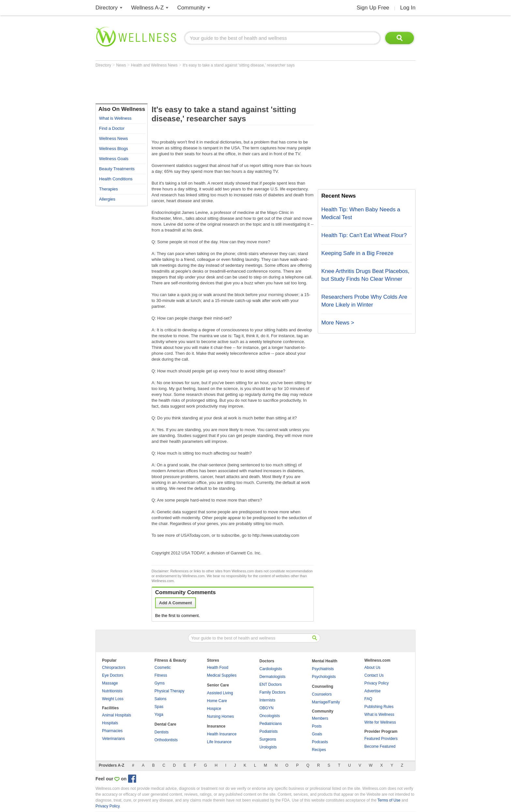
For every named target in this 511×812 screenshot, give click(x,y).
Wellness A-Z (148, 8)
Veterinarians (113, 739)
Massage (110, 683)
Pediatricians (271, 724)
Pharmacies (112, 731)
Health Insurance (222, 734)
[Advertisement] (214, 85)
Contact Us (374, 675)
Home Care (217, 701)
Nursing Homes (220, 716)
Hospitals (110, 723)
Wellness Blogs (114, 149)
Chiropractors (114, 668)
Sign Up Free (373, 8)
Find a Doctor (112, 128)
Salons (161, 699)
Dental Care (165, 724)
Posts (317, 726)
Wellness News (114, 138)
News (121, 65)
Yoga (159, 714)
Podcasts (320, 742)
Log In (408, 8)
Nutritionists (112, 691)
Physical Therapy (169, 691)
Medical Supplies (222, 675)
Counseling (322, 686)
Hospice (214, 709)
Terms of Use (389, 800)
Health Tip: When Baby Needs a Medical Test (361, 213)
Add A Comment (175, 603)
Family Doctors (272, 692)
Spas (159, 707)
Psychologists (324, 677)
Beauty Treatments (117, 169)
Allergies (107, 199)
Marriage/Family (326, 702)
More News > (338, 323)
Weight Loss (113, 699)
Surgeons (268, 739)
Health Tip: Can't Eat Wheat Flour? (364, 235)
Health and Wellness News (155, 65)
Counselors (322, 694)
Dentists (161, 732)
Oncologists (270, 716)
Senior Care (218, 685)
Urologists (268, 747)
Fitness (161, 675)
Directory (107, 8)
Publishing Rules (379, 707)
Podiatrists (269, 731)
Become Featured (380, 746)
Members (320, 718)
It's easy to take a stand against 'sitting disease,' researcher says (239, 65)
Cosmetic (163, 668)
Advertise (372, 691)
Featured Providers (381, 739)
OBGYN (266, 708)
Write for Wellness (380, 722)
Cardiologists (271, 669)
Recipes (319, 750)
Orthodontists (166, 740)
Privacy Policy (377, 683)
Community (191, 8)
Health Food (218, 668)
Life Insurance (219, 742)
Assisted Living (220, 693)
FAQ (368, 699)
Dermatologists (272, 677)
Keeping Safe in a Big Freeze (357, 253)
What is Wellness (115, 118)
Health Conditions (116, 179)
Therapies (109, 189)
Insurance (216, 726)
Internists (267, 700)
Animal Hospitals (117, 715)
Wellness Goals (114, 159)
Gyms (160, 683)
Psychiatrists (323, 669)
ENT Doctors (270, 684)
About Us (372, 668)
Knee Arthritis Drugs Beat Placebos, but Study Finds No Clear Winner (365, 275)
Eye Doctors (113, 675)
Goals (317, 734)
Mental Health (325, 661)
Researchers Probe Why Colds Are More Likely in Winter (364, 301)
